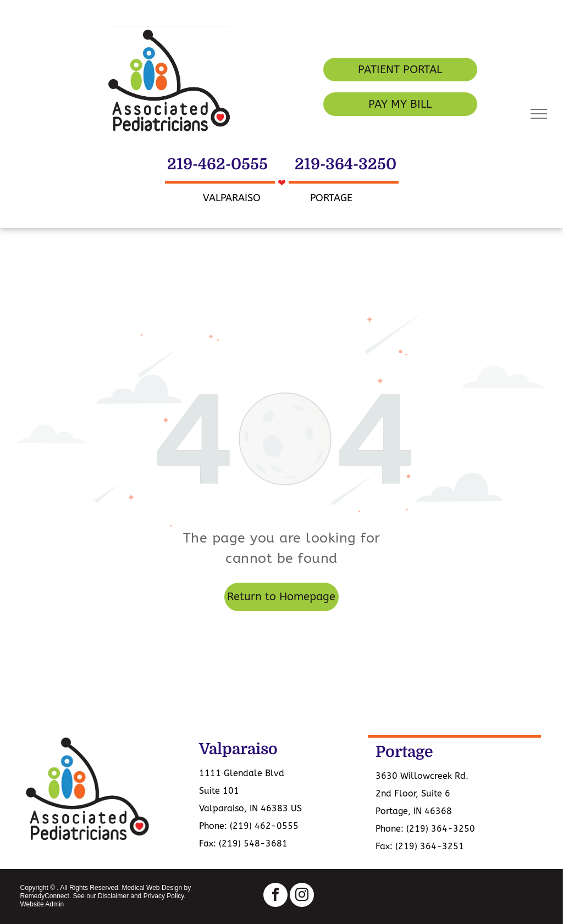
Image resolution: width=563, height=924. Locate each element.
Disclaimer (113, 896)
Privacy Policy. (165, 896)
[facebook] (275, 896)
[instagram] (302, 896)
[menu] (539, 114)
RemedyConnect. (45, 896)
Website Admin (42, 904)
